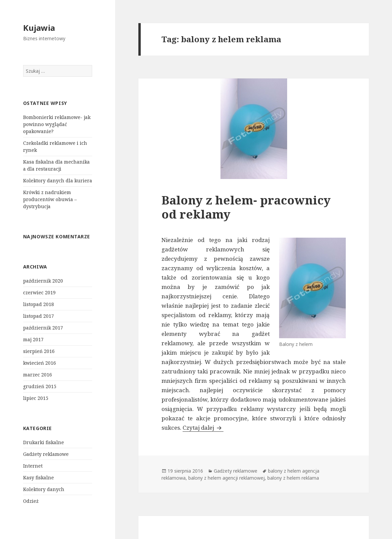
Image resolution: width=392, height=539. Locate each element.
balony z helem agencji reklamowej (226, 478)
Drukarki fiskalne (44, 442)
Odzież (31, 501)
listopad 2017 (39, 316)
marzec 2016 (38, 375)
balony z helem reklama (293, 478)
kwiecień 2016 (40, 363)
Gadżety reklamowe (46, 454)
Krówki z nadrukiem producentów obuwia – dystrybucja (50, 199)
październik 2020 (43, 281)
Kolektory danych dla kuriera (58, 181)
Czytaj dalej (203, 428)
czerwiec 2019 (39, 292)
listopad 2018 (39, 304)
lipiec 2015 (36, 398)
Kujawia (39, 28)
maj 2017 (33, 339)
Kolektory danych (44, 489)
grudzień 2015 (40, 386)
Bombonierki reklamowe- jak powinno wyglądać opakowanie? (57, 124)
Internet (33, 466)
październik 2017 (43, 328)
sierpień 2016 (39, 351)
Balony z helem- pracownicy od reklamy (246, 207)
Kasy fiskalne (39, 477)
